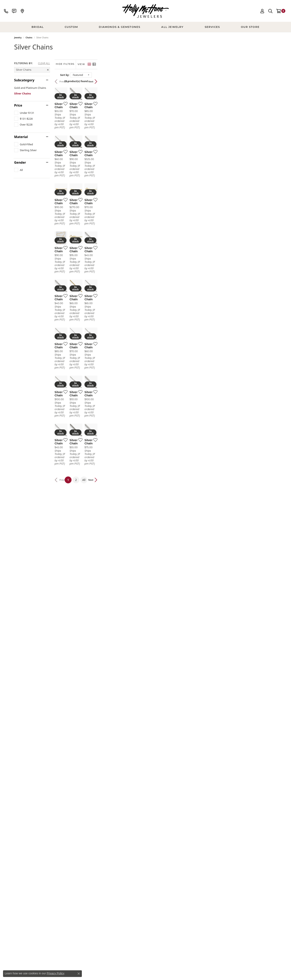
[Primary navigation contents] (145, 27)
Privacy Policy (55, 973)
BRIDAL (38, 27)
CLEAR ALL (44, 63)
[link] (6, 11)
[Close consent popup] (79, 974)
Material (21, 137)
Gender (20, 162)
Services (212, 27)
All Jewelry (172, 27)
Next (270, 81)
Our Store (250, 27)
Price (18, 105)
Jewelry (18, 38)
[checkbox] (24, 113)
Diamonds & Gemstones (120, 27)
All (174, 829)
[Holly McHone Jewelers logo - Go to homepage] (145, 11)
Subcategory (24, 80)
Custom (71, 27)
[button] (262, 11)
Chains (29, 38)
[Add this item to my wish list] (124, 163)
